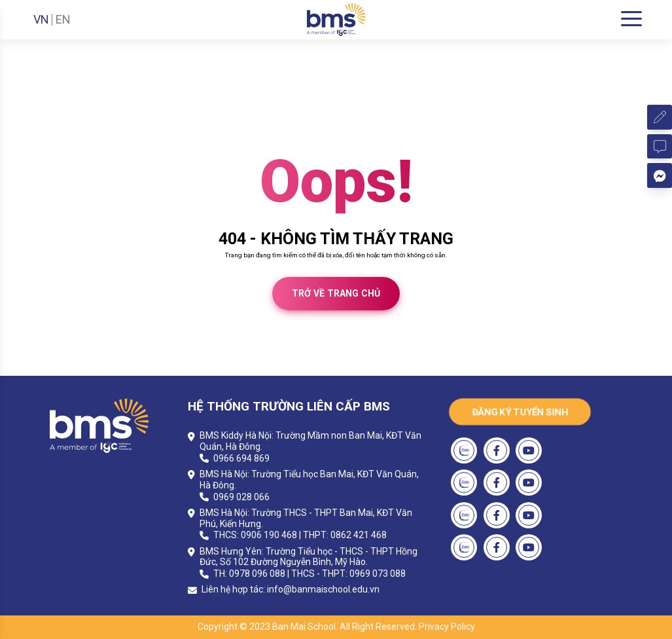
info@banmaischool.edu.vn (323, 589)
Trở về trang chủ (336, 293)
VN (41, 20)
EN (63, 20)
